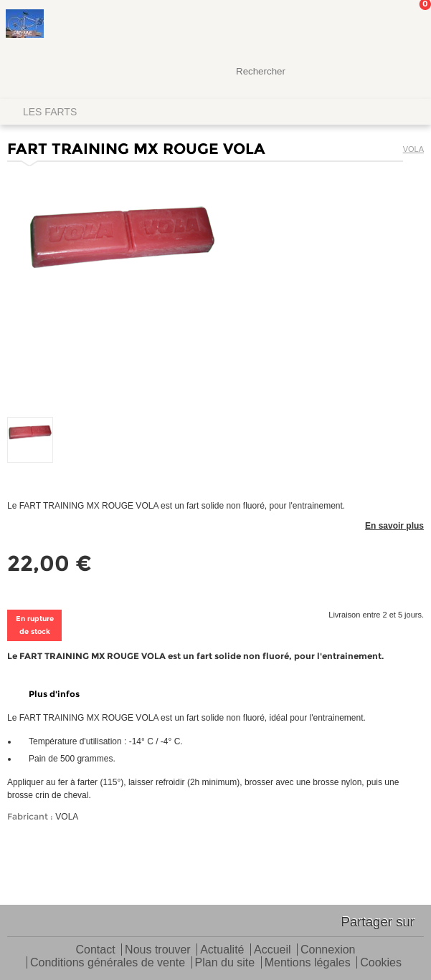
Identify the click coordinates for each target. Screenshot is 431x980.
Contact (96, 950)
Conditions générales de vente (108, 963)
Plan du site (225, 963)
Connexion (328, 950)
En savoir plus (394, 526)
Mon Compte (366, 25)
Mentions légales (308, 963)
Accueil (273, 950)
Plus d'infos (54, 694)
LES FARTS (50, 112)
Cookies (381, 963)
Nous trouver (158, 950)
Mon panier (409, 25)
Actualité (222, 950)
